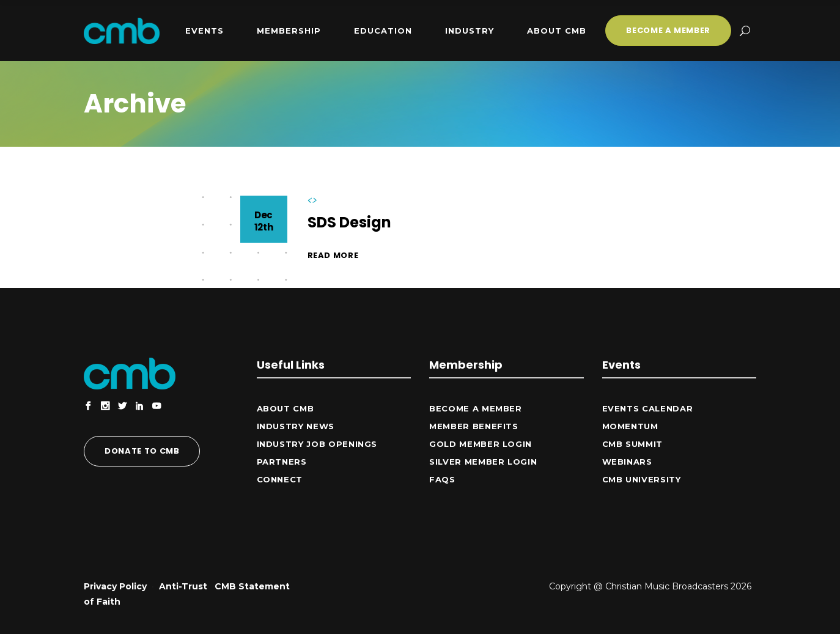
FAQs (442, 479)
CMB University (642, 479)
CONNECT (280, 479)
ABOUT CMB (286, 408)
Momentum (630, 426)
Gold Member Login (481, 444)
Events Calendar (648, 408)
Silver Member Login (483, 462)
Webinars (627, 462)
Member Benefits (474, 426)
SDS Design (349, 222)
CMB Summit (633, 444)
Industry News (296, 426)
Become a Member (476, 408)
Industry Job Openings (317, 444)
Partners (282, 462)
